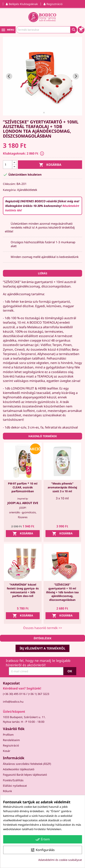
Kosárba (50, 165)
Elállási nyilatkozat (15, 786)
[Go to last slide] (9, 76)
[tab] (41, 113)
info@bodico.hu (13, 702)
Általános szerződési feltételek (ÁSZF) (27, 764)
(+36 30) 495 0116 (14, 694)
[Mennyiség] (8, 165)
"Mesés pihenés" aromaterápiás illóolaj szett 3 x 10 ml (62, 487)
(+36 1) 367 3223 (39, 694)
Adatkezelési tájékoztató (19, 769)
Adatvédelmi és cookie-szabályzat (60, 860)
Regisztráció (11, 745)
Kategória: (10, 190)
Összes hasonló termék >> (43, 628)
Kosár (7, 751)
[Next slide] (76, 76)
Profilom (8, 735)
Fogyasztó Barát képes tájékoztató (25, 775)
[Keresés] (47, 30)
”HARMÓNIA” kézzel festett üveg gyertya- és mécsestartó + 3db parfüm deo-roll (23, 590)
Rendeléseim (11, 740)
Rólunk (7, 791)
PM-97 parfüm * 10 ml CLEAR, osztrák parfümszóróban (23, 487)
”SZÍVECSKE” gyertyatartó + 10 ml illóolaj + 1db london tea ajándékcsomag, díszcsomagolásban (62, 592)
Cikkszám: (9, 184)
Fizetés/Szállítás (13, 780)
